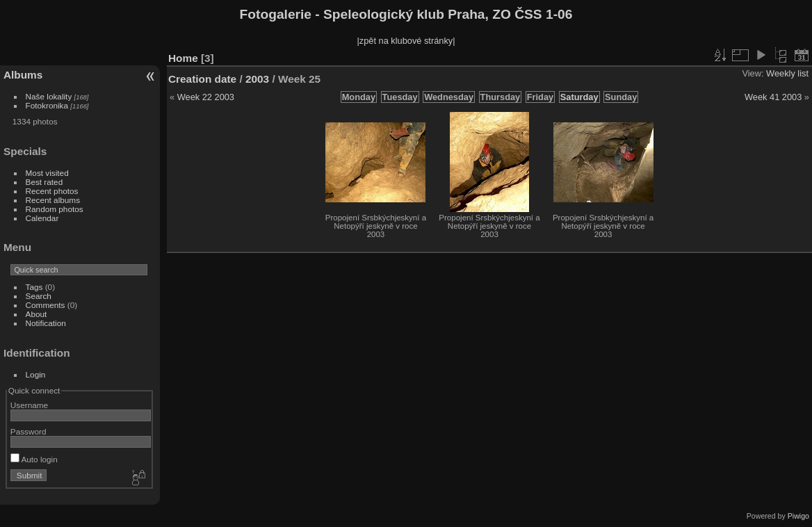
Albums (23, 75)
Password (29, 431)
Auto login (34, 459)
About (36, 314)
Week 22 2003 (206, 97)
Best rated (44, 182)
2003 (257, 79)
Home (183, 58)
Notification (46, 323)
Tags (34, 287)
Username (29, 405)
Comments (46, 305)
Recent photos (52, 191)
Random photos (55, 209)
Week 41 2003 (773, 97)
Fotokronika (47, 105)
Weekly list (787, 73)
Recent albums (53, 200)
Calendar (42, 218)
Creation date (202, 79)
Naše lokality (49, 96)
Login (36, 374)
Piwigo (798, 516)
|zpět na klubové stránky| (406, 41)
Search (39, 296)
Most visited (47, 173)
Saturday (579, 97)
